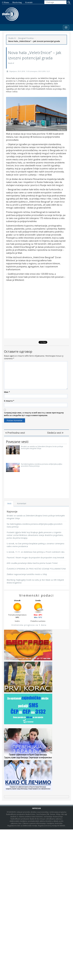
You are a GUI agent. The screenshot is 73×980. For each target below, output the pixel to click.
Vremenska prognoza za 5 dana (29, 625)
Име (7, 392)
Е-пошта (9, 401)
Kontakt (29, 2)
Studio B (12, 38)
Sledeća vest (55, 433)
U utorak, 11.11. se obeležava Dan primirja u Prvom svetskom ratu (36, 552)
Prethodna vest (15, 433)
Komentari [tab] (22, 503)
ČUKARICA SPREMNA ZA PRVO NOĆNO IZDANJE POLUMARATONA (36, 569)
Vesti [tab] (9, 503)
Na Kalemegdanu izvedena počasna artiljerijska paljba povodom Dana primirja (42, 465)
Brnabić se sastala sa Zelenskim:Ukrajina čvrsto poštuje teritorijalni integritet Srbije (42, 447)
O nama (5, 2)
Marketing (17, 2)
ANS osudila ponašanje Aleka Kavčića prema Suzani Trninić (32, 563)
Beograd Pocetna (26, 38)
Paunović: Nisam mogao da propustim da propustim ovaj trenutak (35, 557)
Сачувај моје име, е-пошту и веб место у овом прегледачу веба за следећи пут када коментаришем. (34, 414)
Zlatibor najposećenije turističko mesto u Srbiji (27, 574)
